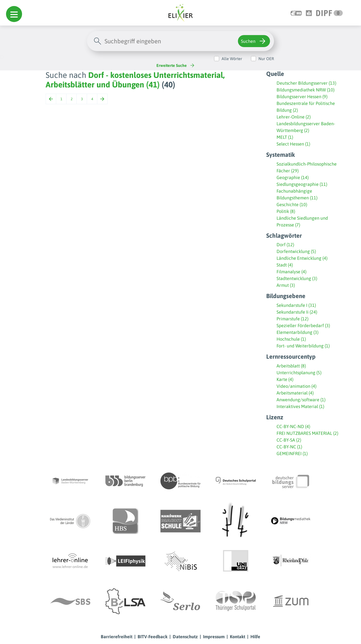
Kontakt (238, 637)
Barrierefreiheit (117, 637)
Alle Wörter (232, 59)
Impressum (214, 637)
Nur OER (266, 59)
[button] (14, 14)
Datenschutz (185, 637)
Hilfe (255, 637)
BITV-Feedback (153, 637)
